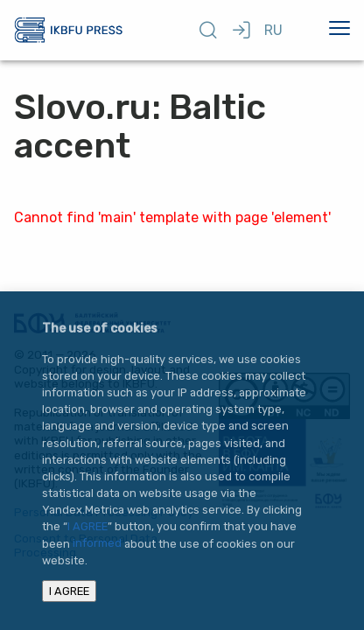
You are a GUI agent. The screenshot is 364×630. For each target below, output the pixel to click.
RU (273, 30)
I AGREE (87, 526)
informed (97, 544)
